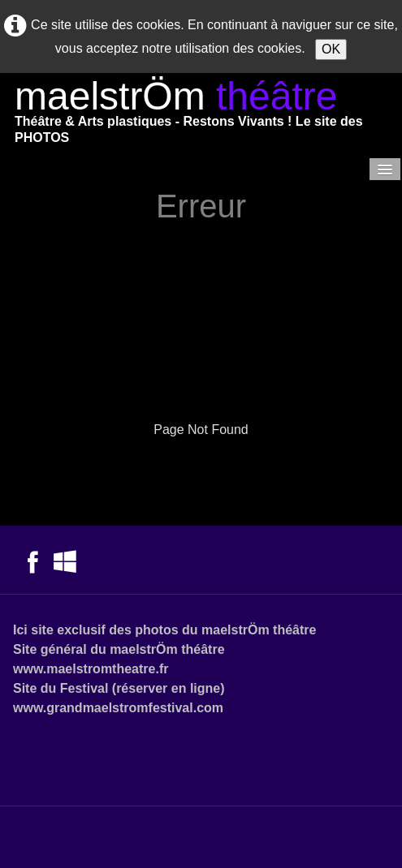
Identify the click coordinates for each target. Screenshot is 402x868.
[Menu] (385, 169)
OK (331, 49)
